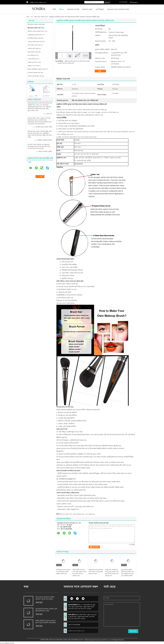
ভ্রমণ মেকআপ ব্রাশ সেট (34, 45)
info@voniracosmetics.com (38, 2)
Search (107, 2)
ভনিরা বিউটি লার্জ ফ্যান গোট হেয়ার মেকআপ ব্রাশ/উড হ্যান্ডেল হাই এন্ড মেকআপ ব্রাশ (79, 573)
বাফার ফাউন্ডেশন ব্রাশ (79, 514)
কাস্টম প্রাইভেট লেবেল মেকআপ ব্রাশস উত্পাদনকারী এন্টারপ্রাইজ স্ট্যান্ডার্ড (46, 622)
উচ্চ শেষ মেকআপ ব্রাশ (66, 514)
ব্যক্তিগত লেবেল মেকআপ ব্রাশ (36, 31)
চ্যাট (101, 71)
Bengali (135, 2)
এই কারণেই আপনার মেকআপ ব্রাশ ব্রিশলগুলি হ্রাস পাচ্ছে (46, 610)
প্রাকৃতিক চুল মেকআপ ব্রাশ (35, 35)
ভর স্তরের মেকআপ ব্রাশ (34, 73)
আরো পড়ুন (39, 602)
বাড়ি (54, 9)
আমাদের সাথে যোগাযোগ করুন (118, 9)
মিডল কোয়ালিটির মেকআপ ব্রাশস (37, 69)
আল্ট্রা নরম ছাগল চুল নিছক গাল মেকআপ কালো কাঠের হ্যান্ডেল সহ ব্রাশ (96, 572)
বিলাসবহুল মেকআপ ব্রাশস (35, 24)
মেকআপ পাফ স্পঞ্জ (33, 66)
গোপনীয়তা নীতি (44, 640)
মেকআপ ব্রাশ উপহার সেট (34, 76)
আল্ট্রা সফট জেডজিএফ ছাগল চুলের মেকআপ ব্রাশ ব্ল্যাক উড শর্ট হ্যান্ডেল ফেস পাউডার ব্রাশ (112, 573)
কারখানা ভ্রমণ (87, 9)
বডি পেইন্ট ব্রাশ (32, 55)
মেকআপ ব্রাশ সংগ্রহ (33, 48)
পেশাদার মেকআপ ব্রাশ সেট (35, 42)
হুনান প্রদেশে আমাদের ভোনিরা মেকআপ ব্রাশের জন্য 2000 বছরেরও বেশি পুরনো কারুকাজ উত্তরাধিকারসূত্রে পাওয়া (45, 598)
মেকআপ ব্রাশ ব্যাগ (32, 62)
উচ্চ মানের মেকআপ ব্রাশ (41, 17)
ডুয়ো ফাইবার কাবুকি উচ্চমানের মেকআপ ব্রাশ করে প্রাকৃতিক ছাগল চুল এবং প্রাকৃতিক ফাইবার (128, 573)
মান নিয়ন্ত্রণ (100, 9)
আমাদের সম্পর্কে (73, 9)
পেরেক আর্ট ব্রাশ (32, 59)
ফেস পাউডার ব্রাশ (90, 514)
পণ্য (61, 9)
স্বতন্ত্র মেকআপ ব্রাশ (33, 52)
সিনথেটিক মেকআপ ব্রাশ (34, 38)
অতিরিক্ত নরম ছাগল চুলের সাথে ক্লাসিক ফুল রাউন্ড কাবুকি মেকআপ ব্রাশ (63, 572)
